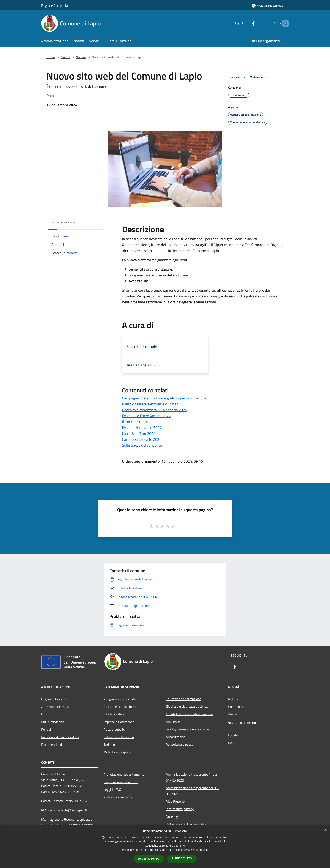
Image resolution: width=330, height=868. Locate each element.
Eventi (233, 743)
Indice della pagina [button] (63, 222)
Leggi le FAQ (112, 790)
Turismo (109, 745)
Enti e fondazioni (53, 722)
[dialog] (165, 846)
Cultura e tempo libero (120, 707)
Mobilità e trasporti (117, 752)
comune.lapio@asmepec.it (68, 810)
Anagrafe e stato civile (120, 699)
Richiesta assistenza (118, 797)
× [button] (325, 829)
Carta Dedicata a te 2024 (142, 439)
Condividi (238, 77)
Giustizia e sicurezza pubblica (187, 706)
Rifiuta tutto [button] (182, 858)
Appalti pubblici (114, 729)
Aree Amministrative (56, 707)
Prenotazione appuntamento (124, 774)
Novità (66, 57)
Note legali (174, 816)
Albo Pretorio (175, 801)
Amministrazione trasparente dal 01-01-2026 (192, 791)
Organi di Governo (54, 699)
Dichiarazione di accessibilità (186, 824)
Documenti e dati (53, 745)
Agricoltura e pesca (180, 744)
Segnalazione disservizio (121, 782)
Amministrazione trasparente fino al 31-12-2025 (192, 777)
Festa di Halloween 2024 (142, 428)
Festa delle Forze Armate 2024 (146, 416)
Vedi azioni (260, 77)
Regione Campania (55, 5)
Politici (46, 729)
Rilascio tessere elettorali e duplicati (150, 404)
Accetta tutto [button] (149, 859)
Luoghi (233, 735)
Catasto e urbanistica (119, 737)
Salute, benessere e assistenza (188, 729)
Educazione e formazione (184, 699)
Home (51, 57)
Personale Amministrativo (60, 737)
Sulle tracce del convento (142, 445)
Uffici (45, 714)
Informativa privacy (180, 809)
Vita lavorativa (114, 714)
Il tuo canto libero (136, 422)
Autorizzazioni (176, 737)
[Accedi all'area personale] (267, 6)
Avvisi (232, 714)
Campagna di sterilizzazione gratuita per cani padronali (165, 398)
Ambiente (173, 722)
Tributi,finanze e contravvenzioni (189, 714)
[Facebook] (246, 23)
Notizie (81, 57)
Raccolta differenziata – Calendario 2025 (155, 410)
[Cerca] (284, 23)
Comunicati (236, 707)
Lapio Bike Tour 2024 (139, 433)
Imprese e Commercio (119, 722)
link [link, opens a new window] (206, 850)
